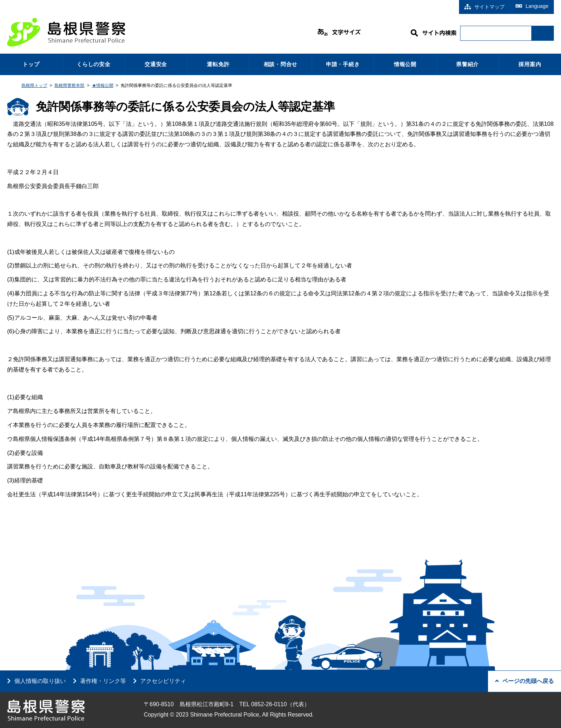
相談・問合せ (281, 64)
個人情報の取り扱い (40, 681)
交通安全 (156, 64)
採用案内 (530, 64)
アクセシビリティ (163, 681)
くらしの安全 (94, 64)
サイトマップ (484, 7)
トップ (31, 64)
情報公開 (405, 64)
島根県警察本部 (69, 85)
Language (532, 6)
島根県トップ (34, 85)
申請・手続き (343, 64)
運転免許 (218, 64)
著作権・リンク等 (103, 681)
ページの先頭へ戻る (525, 681)
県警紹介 (467, 64)
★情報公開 (103, 85)
